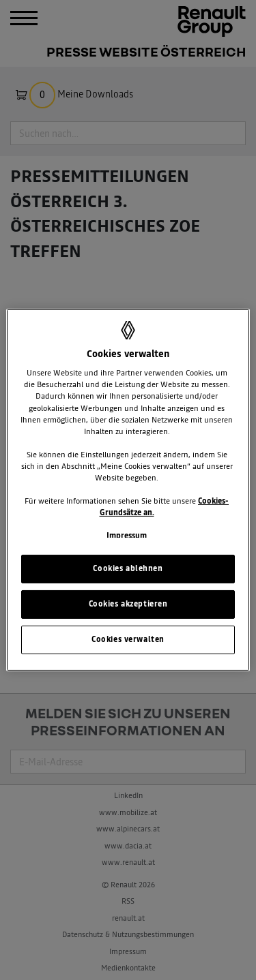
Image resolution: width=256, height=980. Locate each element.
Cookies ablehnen (128, 568)
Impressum (127, 536)
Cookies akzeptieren (128, 604)
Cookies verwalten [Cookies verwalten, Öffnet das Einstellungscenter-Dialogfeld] (128, 639)
